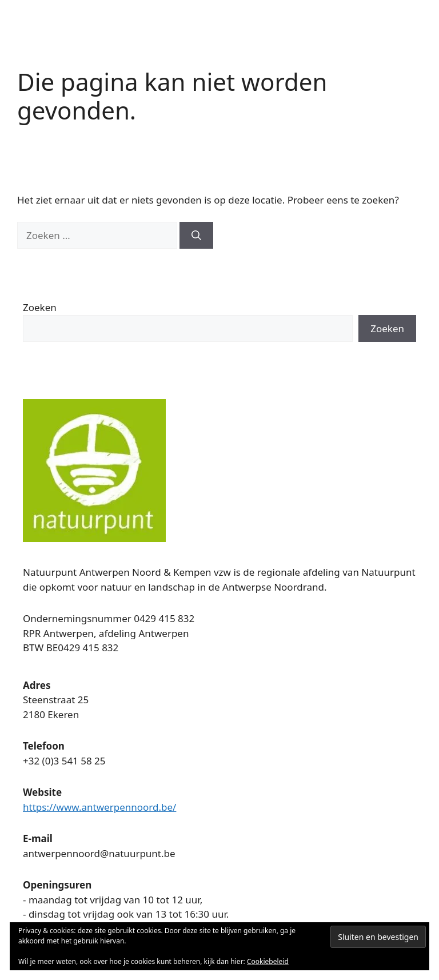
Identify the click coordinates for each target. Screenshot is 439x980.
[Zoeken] (196, 236)
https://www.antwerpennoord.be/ (99, 807)
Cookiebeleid (268, 961)
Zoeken (40, 307)
